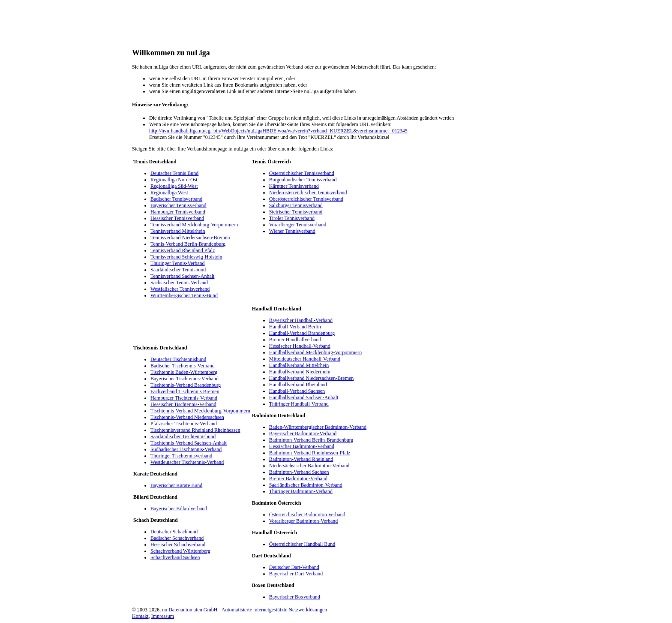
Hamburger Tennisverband (178, 212)
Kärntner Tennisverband (294, 186)
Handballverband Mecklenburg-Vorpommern (316, 352)
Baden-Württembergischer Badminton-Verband (318, 427)
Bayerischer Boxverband (295, 597)
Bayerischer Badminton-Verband (303, 433)
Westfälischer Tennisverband (180, 289)
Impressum (163, 616)
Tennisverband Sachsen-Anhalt (182, 276)
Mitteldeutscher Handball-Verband (305, 359)
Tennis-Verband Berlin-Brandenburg (188, 244)
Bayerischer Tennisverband (178, 205)
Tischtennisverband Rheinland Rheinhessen (195, 430)
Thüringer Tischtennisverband (181, 456)
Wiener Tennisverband (292, 231)
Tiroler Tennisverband (292, 218)
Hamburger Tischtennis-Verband (184, 398)
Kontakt (140, 616)
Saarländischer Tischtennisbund (183, 436)
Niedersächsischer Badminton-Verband (309, 466)
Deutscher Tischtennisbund (178, 359)
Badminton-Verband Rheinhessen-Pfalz (310, 453)
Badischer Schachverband (177, 538)
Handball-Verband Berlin (295, 327)
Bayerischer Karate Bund (176, 485)
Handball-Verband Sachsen (297, 391)
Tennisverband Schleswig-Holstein (186, 257)
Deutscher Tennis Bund (174, 173)
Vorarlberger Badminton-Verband (304, 521)
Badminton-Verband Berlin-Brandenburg (311, 440)
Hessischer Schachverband (178, 545)
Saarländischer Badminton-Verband (306, 485)
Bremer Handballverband (295, 340)
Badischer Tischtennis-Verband (183, 366)
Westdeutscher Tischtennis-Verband (187, 462)
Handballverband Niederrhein (300, 372)
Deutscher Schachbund (174, 532)
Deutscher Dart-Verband (294, 567)
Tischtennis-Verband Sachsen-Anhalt (189, 443)
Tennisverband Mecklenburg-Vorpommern (194, 225)
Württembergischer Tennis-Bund (184, 295)
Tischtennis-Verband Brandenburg (186, 385)
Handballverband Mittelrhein (299, 365)
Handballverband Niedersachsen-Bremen (312, 378)
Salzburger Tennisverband (296, 205)
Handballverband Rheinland (298, 385)
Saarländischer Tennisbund (178, 270)
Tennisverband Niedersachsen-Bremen (190, 238)
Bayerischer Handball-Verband (301, 320)
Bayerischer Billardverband (179, 509)
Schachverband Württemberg (180, 551)
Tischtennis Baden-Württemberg (184, 372)
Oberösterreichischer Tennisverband (306, 199)
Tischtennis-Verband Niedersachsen (187, 417)
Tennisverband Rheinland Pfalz (183, 250)
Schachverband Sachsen (175, 557)
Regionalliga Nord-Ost (174, 180)
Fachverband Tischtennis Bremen (185, 391)
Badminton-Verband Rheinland (301, 459)
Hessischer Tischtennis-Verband (183, 404)
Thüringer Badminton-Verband (301, 491)
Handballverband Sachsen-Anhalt (304, 397)
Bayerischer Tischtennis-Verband (184, 379)
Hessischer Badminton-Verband (302, 446)
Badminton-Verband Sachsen (299, 472)
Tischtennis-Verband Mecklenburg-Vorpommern (200, 411)
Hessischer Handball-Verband (300, 346)
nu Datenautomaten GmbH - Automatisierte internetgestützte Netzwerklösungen (244, 610)
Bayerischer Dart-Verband (296, 574)
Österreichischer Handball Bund (302, 544)
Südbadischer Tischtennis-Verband (186, 449)
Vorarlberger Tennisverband (298, 225)
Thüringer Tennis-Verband (178, 263)
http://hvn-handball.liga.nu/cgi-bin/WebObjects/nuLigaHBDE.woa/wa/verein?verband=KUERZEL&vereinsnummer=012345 (278, 131)
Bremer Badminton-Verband (298, 479)
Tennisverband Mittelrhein (178, 231)
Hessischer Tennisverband (177, 218)
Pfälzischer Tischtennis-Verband (184, 424)
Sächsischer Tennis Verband (179, 283)
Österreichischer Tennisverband (302, 173)
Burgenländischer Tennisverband (303, 180)
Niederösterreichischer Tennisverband (308, 193)
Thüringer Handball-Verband (299, 404)
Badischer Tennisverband (176, 199)
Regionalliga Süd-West (174, 186)
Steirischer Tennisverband (296, 212)
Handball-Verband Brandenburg (302, 333)
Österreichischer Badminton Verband (307, 515)
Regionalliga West (169, 193)
